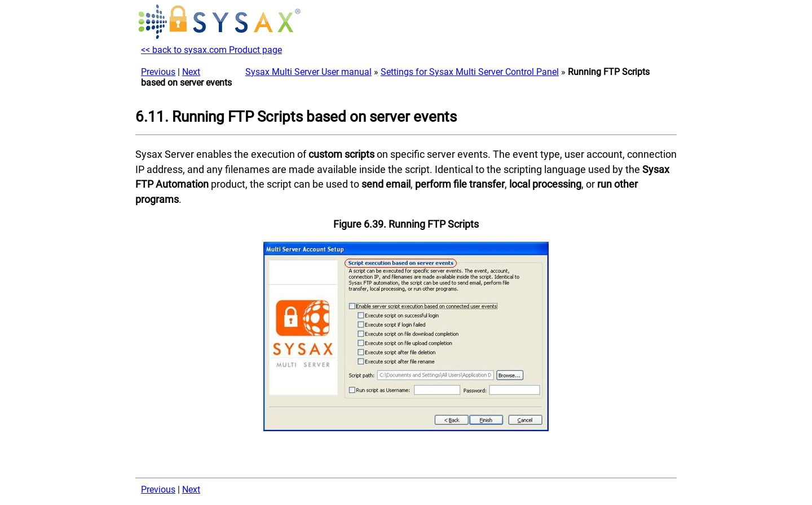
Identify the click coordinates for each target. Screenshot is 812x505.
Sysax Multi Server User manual (308, 72)
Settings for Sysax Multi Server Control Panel (470, 72)
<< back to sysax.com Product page (211, 50)
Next (191, 72)
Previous (158, 72)
